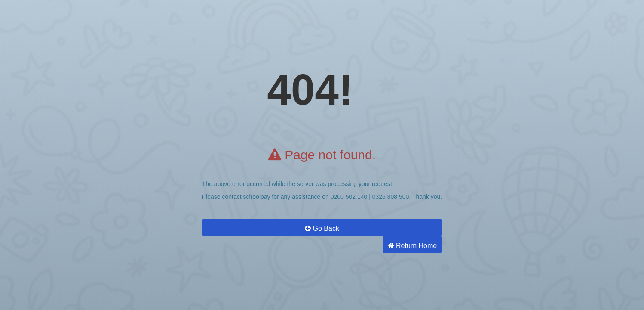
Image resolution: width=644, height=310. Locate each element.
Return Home (412, 246)
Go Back (322, 228)
